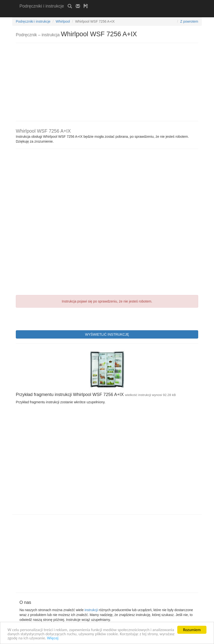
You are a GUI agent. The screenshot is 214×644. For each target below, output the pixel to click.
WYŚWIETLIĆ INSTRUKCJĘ (107, 334)
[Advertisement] (76, 14)
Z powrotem (189, 21)
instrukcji (91, 610)
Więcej (53, 638)
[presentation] (53, 318)
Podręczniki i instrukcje (42, 6)
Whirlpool (63, 21)
